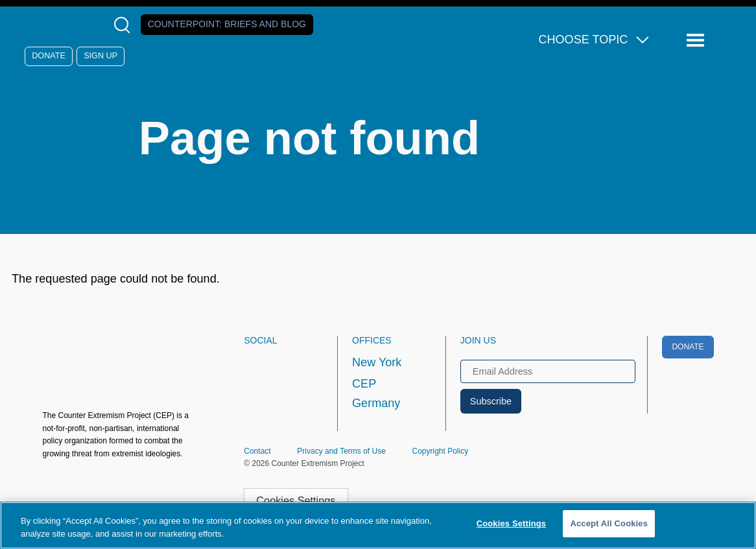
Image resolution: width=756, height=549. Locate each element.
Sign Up (100, 56)
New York (377, 362)
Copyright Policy (440, 451)
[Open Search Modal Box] (125, 25)
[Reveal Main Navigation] (697, 41)
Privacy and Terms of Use (341, 451)
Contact (257, 451)
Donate (49, 56)
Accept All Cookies (609, 523)
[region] (378, 525)
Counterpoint (227, 24)
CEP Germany (376, 393)
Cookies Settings (296, 500)
